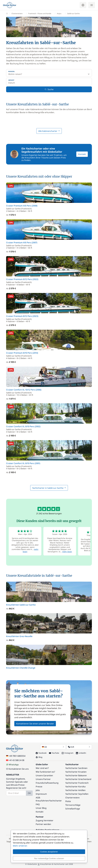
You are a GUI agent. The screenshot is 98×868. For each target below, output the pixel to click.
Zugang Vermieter (45, 820)
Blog (39, 757)
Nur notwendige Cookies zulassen (49, 858)
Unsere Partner (43, 779)
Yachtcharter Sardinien (76, 768)
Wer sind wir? (42, 768)
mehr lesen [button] (67, 552)
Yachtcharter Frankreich (77, 783)
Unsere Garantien (44, 775)
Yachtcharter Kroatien (76, 772)
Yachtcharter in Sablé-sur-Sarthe (49, 488)
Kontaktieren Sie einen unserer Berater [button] (35, 724)
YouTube (54, 753)
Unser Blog (41, 808)
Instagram (68, 753)
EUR (79, 747)
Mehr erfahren (20, 846)
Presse (39, 787)
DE (53, 747)
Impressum (41, 794)
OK (29, 793)
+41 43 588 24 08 (15, 760)
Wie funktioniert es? (45, 772)
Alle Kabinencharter (49, 131)
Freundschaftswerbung (47, 783)
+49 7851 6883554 (16, 756)
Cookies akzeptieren (49, 852)
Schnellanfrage (73, 809)
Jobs (38, 790)
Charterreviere (72, 798)
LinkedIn (81, 753)
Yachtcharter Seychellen (77, 794)
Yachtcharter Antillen (75, 790)
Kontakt (82, 154)
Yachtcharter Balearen (76, 775)
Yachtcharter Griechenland (78, 779)
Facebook (41, 753)
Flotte (68, 801)
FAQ (38, 804)
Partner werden (43, 824)
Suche (49, 89)
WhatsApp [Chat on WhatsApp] (12, 765)
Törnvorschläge (73, 805)
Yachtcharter (56, 801)
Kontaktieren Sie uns (17, 769)
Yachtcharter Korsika (75, 787)
